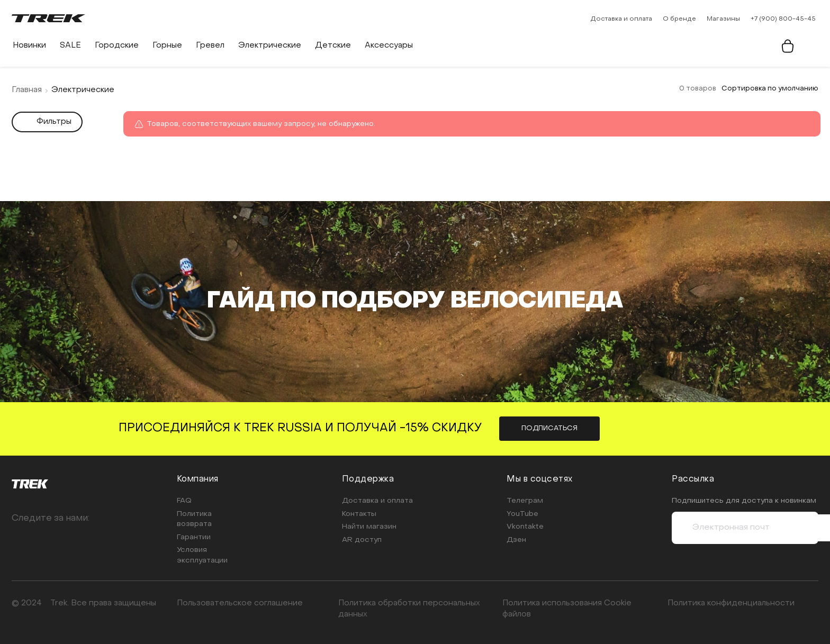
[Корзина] (789, 46)
